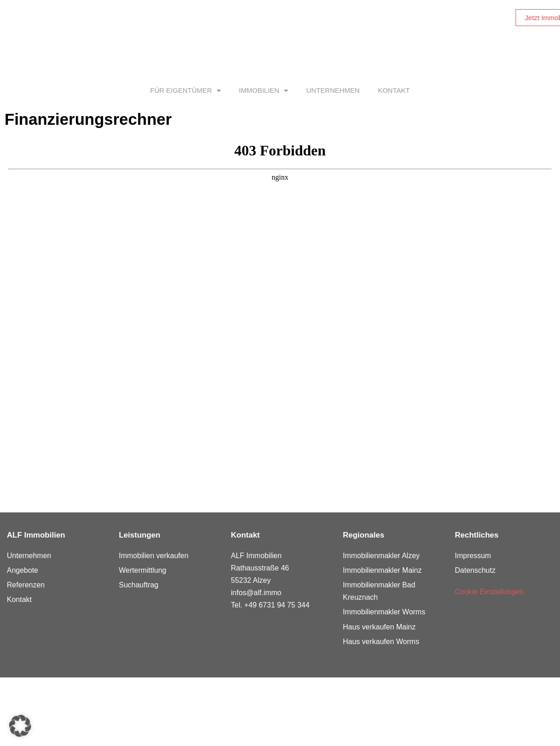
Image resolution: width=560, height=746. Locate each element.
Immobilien (264, 91)
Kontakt (394, 90)
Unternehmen (333, 90)
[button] (20, 726)
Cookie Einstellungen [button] (489, 592)
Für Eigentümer (186, 91)
